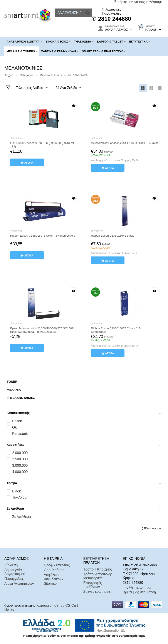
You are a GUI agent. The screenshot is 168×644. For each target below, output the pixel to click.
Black (16, 491)
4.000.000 (20, 472)
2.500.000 (20, 459)
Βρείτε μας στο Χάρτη (139, 592)
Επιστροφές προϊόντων (93, 585)
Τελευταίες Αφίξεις (32, 88)
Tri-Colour (20, 497)
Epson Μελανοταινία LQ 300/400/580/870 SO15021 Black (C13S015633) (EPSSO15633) (43, 330)
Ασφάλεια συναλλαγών (53, 577)
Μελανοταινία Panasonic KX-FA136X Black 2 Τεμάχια (124, 143)
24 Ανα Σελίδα (68, 88)
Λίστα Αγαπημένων (19, 583)
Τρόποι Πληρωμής (98, 569)
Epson (17, 421)
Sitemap (50, 583)
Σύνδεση (11, 565)
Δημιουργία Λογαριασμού (15, 572)
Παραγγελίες (14, 579)
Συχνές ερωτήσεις (97, 592)
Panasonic (20, 434)
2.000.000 (20, 453)
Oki (15, 427)
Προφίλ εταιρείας (57, 565)
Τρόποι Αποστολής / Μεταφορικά (99, 576)
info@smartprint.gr (137, 587)
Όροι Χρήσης (54, 570)
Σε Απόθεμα (22, 517)
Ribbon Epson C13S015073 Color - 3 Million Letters (43, 236)
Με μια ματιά (74, 106)
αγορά (29, 163)
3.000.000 (20, 465)
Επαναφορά (153, 528)
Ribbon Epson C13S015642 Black (112, 236)
